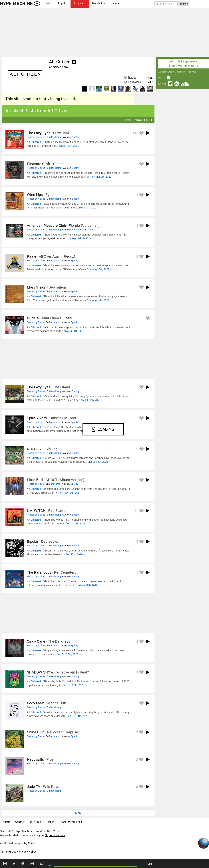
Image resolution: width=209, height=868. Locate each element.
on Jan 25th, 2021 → (79, 523)
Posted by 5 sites (36, 453)
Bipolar (33, 541)
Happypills (35, 759)
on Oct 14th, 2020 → (80, 716)
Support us (80, 4)
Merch (192, 72)
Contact (180, 72)
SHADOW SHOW (40, 672)
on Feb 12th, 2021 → (100, 462)
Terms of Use (8, 851)
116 (135, 133)
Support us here (55, 835)
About (6, 822)
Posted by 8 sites (36, 515)
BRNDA (33, 318)
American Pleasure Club (46, 225)
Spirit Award (37, 418)
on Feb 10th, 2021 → (72, 493)
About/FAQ (165, 72)
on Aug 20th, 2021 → (101, 269)
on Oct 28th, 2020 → (76, 685)
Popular (63, 4)
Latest (49, 4)
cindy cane (36, 641)
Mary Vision (37, 287)
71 (136, 511)
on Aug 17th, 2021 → (101, 300)
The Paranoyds (39, 572)
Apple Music (88, 230)
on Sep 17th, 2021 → (80, 238)
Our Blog (36, 822)
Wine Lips (35, 195)
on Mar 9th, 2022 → (103, 177)
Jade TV (34, 787)
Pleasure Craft (39, 164)
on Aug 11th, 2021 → (76, 331)
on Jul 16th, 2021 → (92, 400)
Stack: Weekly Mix (71, 822)
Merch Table (100, 4)
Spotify (76, 137)
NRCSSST (35, 449)
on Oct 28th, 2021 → (89, 207)
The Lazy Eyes (39, 133)
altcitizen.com (58, 67)
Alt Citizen (60, 62)
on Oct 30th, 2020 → (70, 654)
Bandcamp (56, 137)
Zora (31, 843)
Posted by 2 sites (36, 137)
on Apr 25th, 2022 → (71, 146)
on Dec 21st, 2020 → (74, 554)
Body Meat (36, 703)
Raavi (31, 256)
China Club (36, 732)
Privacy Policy (28, 851)
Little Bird (35, 480)
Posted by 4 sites (36, 199)
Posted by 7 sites (36, 576)
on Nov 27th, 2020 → (89, 585)
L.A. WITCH (36, 511)
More (78, 813)
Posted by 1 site (35, 260)
